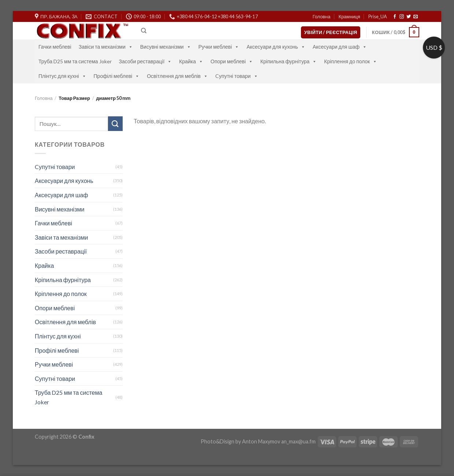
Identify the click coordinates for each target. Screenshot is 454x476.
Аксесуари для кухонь (276, 47)
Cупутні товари (237, 76)
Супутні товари (55, 378)
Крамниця (349, 16)
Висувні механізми (166, 47)
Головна (322, 16)
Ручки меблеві (219, 47)
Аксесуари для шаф (340, 47)
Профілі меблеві (117, 76)
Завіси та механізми (106, 47)
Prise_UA (378, 16)
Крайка (191, 61)
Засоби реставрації (146, 61)
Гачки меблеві (55, 47)
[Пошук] (144, 31)
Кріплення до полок (351, 61)
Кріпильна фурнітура (289, 61)
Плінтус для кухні (62, 76)
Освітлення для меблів (177, 76)
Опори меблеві (232, 61)
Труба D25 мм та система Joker (75, 61)
